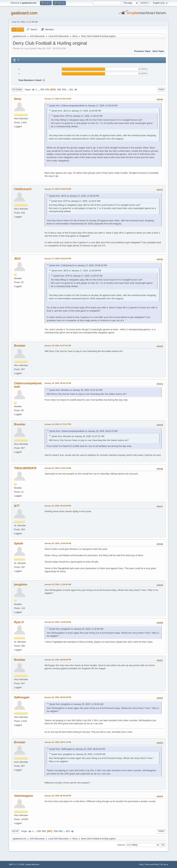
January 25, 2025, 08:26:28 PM (58, 697)
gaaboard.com (24, 13)
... (39, 89)
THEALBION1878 (25, 468)
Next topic (158, 51)
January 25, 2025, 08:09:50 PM (58, 660)
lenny (18, 99)
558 (59, 89)
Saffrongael (22, 697)
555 (42, 89)
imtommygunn (24, 796)
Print (161, 90)
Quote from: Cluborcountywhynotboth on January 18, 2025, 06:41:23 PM (83, 431)
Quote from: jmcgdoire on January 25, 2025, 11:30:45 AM (76, 629)
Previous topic (142, 51)
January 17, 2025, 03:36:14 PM (58, 99)
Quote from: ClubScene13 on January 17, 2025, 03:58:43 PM (78, 265)
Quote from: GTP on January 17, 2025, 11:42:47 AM (78, 116)
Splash (18, 543)
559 (64, 89)
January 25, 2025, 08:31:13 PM (58, 742)
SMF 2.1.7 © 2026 (16, 864)
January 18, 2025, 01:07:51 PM (58, 346)
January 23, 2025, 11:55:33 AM (58, 468)
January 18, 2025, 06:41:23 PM (58, 383)
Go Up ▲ (164, 864)
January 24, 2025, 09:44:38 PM (58, 506)
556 (47, 89)
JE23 (17, 259)
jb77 (17, 506)
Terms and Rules (152, 864)
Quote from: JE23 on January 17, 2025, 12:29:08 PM (76, 111)
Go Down (17, 90)
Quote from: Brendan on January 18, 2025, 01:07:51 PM (76, 390)
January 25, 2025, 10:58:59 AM (58, 543)
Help (141, 864)
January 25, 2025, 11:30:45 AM (58, 584)
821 (71, 89)
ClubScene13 (23, 189)
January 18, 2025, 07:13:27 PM (58, 424)
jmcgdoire (21, 585)
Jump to (121, 845)
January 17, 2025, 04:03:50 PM (58, 259)
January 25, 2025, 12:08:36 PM (58, 622)
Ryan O (19, 622)
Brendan (20, 346)
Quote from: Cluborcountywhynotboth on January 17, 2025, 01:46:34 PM (83, 106)
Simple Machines (32, 864)
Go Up (15, 831)
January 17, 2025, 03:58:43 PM (58, 189)
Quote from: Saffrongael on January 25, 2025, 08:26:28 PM (77, 749)
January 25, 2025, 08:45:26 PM (58, 796)
